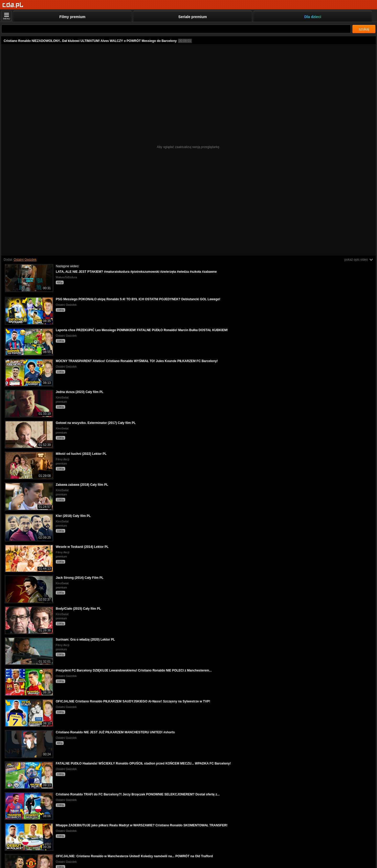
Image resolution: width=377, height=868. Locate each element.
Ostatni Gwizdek (25, 260)
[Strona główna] (13, 5)
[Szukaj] (176, 29)
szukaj (364, 29)
